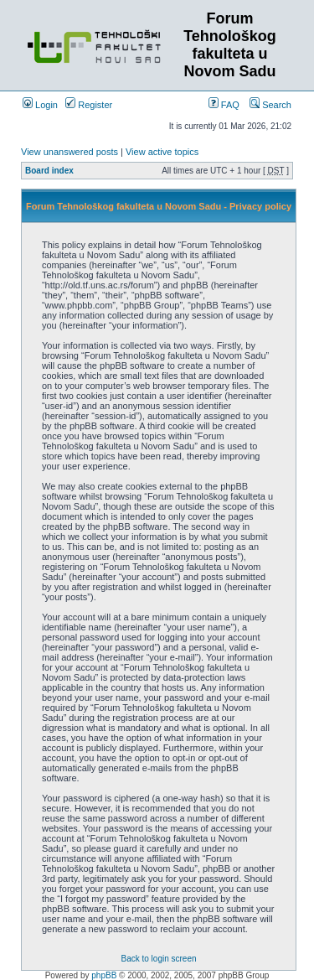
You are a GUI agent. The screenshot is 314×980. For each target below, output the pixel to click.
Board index (49, 171)
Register (89, 105)
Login (40, 105)
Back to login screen (158, 959)
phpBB (104, 975)
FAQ (224, 105)
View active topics (162, 152)
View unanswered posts (69, 152)
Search (270, 105)
